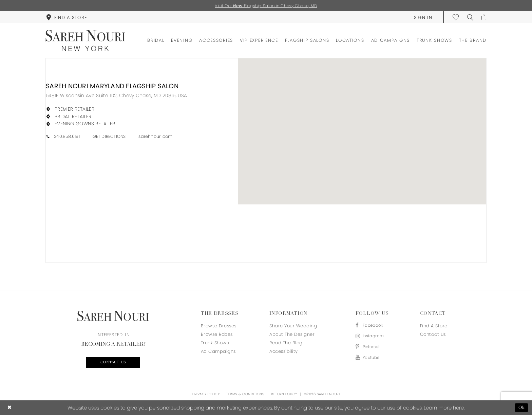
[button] (422, 18)
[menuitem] (66, 18)
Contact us (113, 364)
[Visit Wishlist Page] (455, 18)
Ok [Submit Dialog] (521, 409)
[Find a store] (66, 18)
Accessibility (284, 352)
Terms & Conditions (245, 396)
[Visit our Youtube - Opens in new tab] (372, 361)
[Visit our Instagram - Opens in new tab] (372, 338)
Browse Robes (217, 335)
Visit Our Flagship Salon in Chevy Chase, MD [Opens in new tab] (266, 6)
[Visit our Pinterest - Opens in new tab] (372, 350)
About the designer (292, 335)
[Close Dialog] (10, 409)
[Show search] (469, 18)
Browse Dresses (219, 327)
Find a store (434, 327)
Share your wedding (293, 327)
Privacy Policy (206, 396)
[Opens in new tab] (116, 96)
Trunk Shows (215, 343)
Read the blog (286, 343)
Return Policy (284, 396)
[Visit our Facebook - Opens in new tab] (372, 327)
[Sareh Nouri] (85, 41)
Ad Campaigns (218, 352)
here (458, 409)
